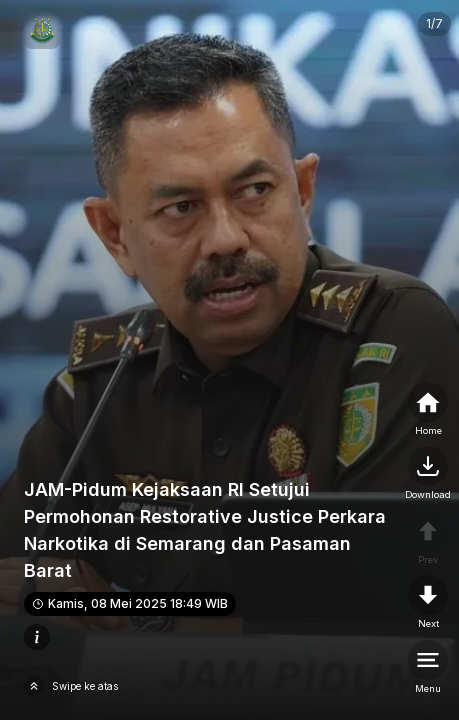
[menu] (428, 668)
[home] (428, 410)
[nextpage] (428, 474)
